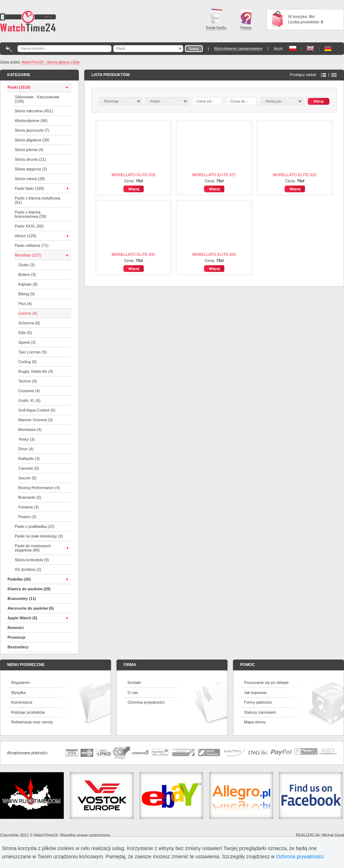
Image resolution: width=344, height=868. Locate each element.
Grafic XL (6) (29, 400)
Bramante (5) (30, 497)
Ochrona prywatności (146, 702)
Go (194, 49)
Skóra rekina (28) (30, 179)
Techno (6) (28, 381)
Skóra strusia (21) (30, 159)
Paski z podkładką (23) (35, 526)
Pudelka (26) (19, 579)
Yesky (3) (26, 439)
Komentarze (22, 702)
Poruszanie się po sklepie (266, 682)
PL (293, 49)
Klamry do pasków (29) (29, 589)
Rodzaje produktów (28, 712)
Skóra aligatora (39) (32, 140)
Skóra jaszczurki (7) (32, 130)
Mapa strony (255, 722)
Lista (324, 75)
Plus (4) (25, 304)
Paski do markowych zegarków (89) (33, 548)
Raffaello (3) (29, 459)
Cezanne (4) (29, 391)
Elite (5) (25, 333)
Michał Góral (333, 835)
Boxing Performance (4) (39, 488)
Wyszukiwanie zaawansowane (238, 49)
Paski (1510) (19, 87)
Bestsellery (18, 647)
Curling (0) (27, 362)
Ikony (334, 75)
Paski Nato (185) (29, 188)
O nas (133, 693)
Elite (76, 62)
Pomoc (246, 20)
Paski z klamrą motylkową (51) (37, 200)
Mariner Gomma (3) (35, 420)
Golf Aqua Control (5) (37, 410)
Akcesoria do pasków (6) (31, 608)
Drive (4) (26, 449)
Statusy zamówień (260, 712)
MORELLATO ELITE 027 (214, 175)
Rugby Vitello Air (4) (36, 371)
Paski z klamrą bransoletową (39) (30, 214)
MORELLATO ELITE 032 (295, 175)
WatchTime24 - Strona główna (46, 62)
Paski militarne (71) (32, 245)
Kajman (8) (28, 284)
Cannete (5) (29, 468)
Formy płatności (258, 702)
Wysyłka (18, 693)
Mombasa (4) (30, 430)
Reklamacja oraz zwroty (32, 722)
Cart (277, 20)
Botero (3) (27, 275)
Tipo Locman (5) (33, 352)
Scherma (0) (29, 323)
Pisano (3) (27, 517)
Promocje (16, 637)
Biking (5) (27, 294)
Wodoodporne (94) (31, 121)
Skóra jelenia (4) (29, 150)
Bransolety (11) (22, 599)
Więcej (133, 189)
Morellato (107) (28, 255)
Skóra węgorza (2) (31, 169)
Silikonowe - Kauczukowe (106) (37, 99)
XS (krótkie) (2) (28, 569)
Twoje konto (216, 19)
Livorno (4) (28, 313)
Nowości (16, 628)
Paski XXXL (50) (29, 226)
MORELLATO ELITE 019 (134, 175)
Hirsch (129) (25, 236)
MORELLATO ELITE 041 (134, 254)
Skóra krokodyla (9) (32, 560)
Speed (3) (27, 342)
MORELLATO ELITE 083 (214, 254)
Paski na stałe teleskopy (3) (39, 536)
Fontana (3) (28, 507)
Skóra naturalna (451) (34, 111)
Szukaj (319, 101)
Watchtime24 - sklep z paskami (28, 21)
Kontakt (134, 682)
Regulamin (21, 682)
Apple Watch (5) (22, 618)
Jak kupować (255, 693)
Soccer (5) (27, 478)
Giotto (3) (27, 265)
